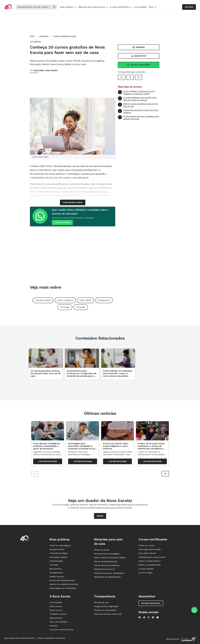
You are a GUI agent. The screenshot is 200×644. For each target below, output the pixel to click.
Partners (54, 626)
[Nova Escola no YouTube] (158, 617)
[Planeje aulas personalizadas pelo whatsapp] (194, 610)
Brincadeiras (56, 569)
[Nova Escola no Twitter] (144, 617)
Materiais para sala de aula (93, 7)
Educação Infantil (43, 300)
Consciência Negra (59, 553)
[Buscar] (34, 7)
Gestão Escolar (57, 577)
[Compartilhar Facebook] (130, 77)
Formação (81, 307)
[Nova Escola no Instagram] (149, 617)
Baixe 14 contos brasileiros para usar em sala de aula (138, 105)
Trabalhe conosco (58, 614)
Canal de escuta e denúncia (108, 614)
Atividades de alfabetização (107, 577)
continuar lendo (73, 202)
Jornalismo (44, 36)
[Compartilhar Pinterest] (139, 77)
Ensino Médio (86, 300)
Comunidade (140, 7)
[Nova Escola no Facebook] (140, 617)
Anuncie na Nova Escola (61, 630)
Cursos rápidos (146, 569)
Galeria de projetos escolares (64, 584)
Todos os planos (102, 550)
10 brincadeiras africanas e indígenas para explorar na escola (138, 118)
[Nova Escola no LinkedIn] (153, 617)
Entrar (189, 7)
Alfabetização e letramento (152, 557)
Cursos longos (145, 573)
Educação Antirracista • (150, 549)
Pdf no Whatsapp (139, 65)
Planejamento (104, 300)
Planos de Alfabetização (106, 561)
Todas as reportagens (60, 546)
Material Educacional (104, 569)
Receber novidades (151, 603)
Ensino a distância (65, 300)
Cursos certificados (121, 7)
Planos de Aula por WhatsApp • (109, 573)
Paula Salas (39, 70)
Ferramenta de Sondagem (107, 554)
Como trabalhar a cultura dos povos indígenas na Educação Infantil (136, 92)
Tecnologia (65, 307)
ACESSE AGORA (62, 222)
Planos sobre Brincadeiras (107, 565)
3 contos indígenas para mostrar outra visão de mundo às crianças (137, 99)
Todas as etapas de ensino (65, 36)
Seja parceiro (56, 618)
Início (32, 36)
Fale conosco (56, 606)
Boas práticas (68, 7)
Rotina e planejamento (150, 565)
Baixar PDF (139, 56)
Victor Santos (51, 70)
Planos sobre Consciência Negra (110, 558)
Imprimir (139, 47)
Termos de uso (101, 603)
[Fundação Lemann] (189, 639)
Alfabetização (56, 561)
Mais (152, 7)
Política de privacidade (105, 610)
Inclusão (54, 565)
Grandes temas (57, 549)
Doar (100, 516)
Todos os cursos (146, 546)
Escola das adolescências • (63, 580)
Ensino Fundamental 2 (150, 561)
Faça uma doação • (59, 622)
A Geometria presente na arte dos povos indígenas (138, 111)
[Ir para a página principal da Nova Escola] (9, 7)
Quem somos (56, 610)
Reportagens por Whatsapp (63, 588)
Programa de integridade (106, 606)
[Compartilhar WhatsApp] (122, 77)
